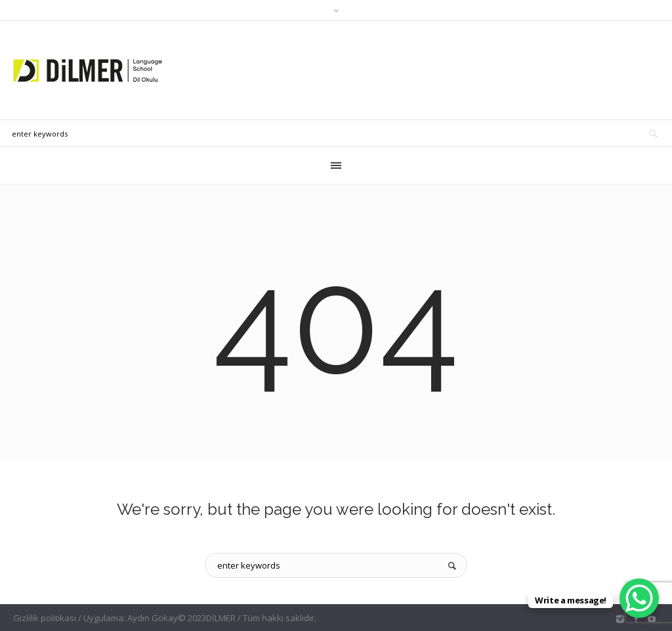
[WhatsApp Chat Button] (639, 598)
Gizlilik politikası (45, 618)
